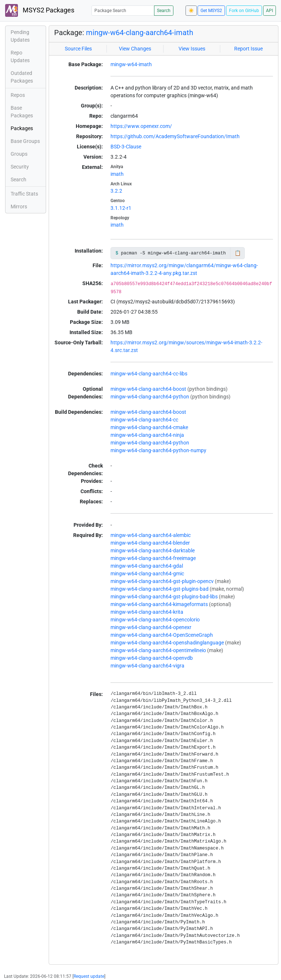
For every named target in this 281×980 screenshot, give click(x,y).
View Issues (192, 49)
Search (164, 11)
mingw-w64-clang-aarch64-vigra (147, 666)
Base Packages (22, 112)
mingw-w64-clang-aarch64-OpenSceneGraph (162, 635)
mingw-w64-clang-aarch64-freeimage (153, 558)
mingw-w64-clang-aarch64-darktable (153, 550)
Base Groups (25, 141)
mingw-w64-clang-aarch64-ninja (147, 435)
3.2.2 (116, 191)
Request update (89, 976)
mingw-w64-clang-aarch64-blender (150, 543)
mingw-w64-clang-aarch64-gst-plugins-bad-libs (164, 597)
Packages (22, 128)
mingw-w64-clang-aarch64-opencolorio (155, 620)
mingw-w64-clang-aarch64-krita (147, 612)
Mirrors (19, 207)
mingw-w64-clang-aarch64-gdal (147, 566)
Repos (18, 95)
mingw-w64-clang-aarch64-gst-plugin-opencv (162, 581)
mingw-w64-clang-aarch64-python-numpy (158, 450)
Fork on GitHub (244, 11)
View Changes (135, 49)
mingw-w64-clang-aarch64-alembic (151, 535)
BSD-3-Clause (126, 147)
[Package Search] (123, 10)
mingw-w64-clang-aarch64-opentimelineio (158, 650)
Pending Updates (20, 36)
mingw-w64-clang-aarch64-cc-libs (149, 374)
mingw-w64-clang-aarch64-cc (144, 420)
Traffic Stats (24, 194)
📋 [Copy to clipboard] (238, 253)
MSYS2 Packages (40, 10)
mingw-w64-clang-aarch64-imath (140, 33)
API (269, 11)
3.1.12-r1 (121, 208)
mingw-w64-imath (131, 64)
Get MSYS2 (211, 11)
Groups (19, 154)
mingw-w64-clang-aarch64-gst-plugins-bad (160, 589)
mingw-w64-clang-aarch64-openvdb (152, 658)
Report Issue (248, 49)
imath (117, 174)
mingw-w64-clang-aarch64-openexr (151, 627)
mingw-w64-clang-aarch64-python (150, 397)
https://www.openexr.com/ (141, 126)
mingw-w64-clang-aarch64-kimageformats (159, 604)
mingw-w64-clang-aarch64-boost (148, 389)
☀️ (191, 11)
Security (20, 167)
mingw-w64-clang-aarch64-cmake (149, 427)
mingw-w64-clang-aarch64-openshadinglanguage (167, 643)
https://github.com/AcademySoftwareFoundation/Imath (175, 136)
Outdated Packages (22, 77)
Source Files (78, 49)
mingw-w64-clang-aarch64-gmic (147, 574)
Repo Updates (20, 56)
